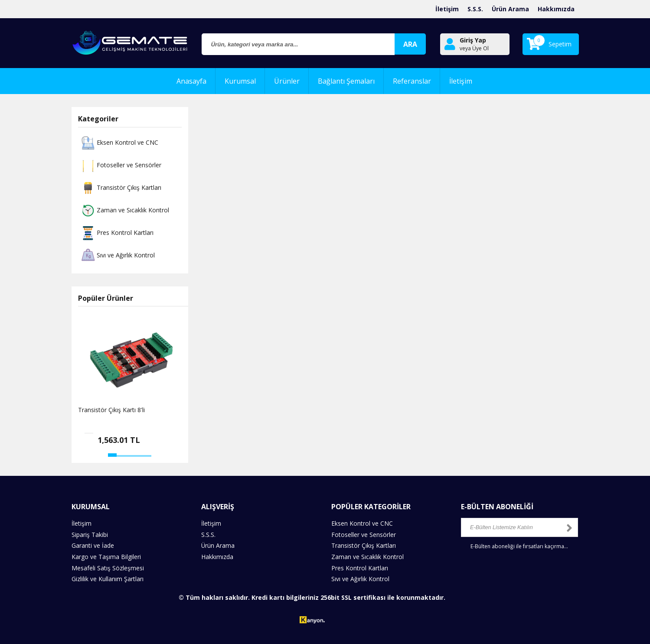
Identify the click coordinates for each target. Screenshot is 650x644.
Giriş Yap (473, 40)
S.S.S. (475, 9)
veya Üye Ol (474, 49)
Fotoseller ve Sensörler (120, 166)
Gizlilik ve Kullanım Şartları (108, 578)
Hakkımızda (556, 9)
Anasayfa (191, 81)
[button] (112, 455)
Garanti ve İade (93, 545)
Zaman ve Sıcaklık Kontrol (124, 211)
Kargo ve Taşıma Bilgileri (106, 556)
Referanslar (412, 81)
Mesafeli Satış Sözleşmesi (108, 567)
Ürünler (287, 81)
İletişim (447, 9)
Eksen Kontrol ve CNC (119, 143)
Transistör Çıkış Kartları (120, 188)
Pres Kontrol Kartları (116, 233)
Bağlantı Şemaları (346, 81)
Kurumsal (240, 81)
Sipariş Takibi (90, 534)
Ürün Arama (510, 9)
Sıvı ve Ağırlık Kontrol (117, 256)
